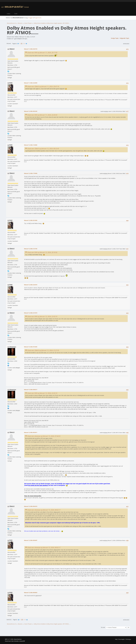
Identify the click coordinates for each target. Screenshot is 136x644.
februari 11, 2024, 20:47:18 (31, 49)
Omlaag (9, 43)
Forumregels (122, 639)
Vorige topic (115, 38)
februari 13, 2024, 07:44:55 (31, 347)
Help (116, 639)
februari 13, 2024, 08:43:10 (31, 506)
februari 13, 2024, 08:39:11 (31, 432)
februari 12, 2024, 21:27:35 (31, 249)
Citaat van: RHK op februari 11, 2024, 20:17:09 (42, 53)
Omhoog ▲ (128, 639)
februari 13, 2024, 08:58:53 (31, 593)
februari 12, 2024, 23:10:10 (31, 313)
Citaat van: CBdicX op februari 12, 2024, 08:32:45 (43, 149)
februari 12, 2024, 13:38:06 (31, 145)
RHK (11, 83)
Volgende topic (124, 38)
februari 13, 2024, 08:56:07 (31, 540)
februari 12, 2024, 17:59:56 (31, 173)
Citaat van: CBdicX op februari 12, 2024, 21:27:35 (43, 350)
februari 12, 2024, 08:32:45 (31, 111)
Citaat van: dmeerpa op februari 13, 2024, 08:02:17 (44, 510)
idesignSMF (22, 641)
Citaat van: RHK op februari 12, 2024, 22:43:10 (42, 316)
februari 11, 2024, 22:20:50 (31, 83)
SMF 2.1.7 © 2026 (9, 639)
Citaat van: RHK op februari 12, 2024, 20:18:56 (42, 252)
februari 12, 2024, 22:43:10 (31, 285)
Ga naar (103, 627)
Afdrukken (126, 44)
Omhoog (9, 620)
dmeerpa (13, 347)
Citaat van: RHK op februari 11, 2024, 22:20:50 (42, 115)
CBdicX (12, 49)
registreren (38, 18)
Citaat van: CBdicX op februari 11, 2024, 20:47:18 (43, 86)
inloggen (30, 18)
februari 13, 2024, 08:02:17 (31, 390)
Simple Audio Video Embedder (12, 641)
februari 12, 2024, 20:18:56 (31, 220)
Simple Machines (18, 639)
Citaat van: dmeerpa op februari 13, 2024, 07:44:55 (44, 436)
